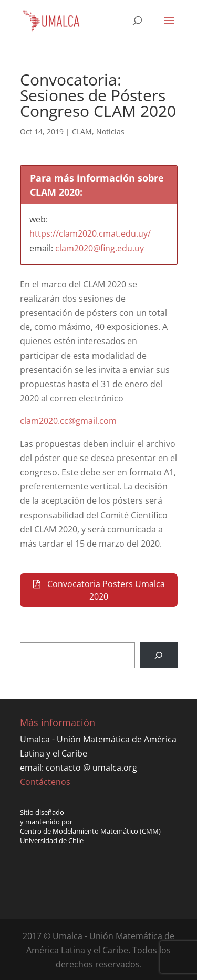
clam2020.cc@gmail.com (68, 421)
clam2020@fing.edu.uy (100, 248)
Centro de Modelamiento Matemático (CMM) (90, 831)
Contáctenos (45, 782)
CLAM (82, 131)
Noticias (110, 131)
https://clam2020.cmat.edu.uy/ (90, 233)
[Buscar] (159, 655)
